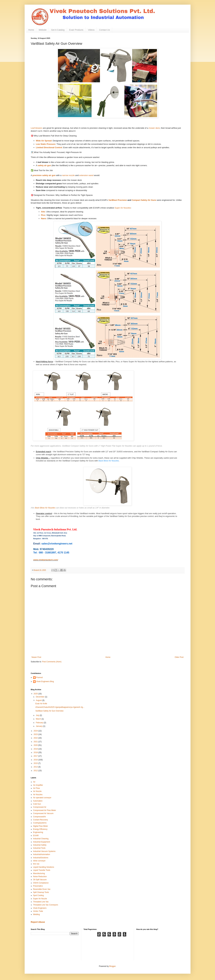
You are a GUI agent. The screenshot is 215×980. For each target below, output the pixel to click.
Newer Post (36, 657)
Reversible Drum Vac (42, 889)
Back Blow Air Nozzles (109, 461)
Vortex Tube (38, 911)
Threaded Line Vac (41, 902)
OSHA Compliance (41, 883)
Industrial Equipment (42, 842)
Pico (43, 215)
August (39, 700)
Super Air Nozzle (40, 899)
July (38, 715)
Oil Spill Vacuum (40, 880)
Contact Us (104, 30)
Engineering (38, 832)
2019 (36, 749)
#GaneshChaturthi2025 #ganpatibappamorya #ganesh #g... (60, 707)
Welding (36, 914)
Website (43, 30)
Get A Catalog (58, 30)
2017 (36, 756)
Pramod (39, 677)
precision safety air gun (44, 175)
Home (31, 30)
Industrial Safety (40, 845)
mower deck (154, 128)
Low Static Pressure (46, 144)
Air (34, 782)
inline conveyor (39, 861)
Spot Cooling (38, 895)
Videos (91, 30)
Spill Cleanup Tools (41, 892)
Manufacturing (39, 873)
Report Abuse (38, 922)
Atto (43, 212)
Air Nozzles (38, 795)
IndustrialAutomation (42, 854)
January (39, 726)
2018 (36, 752)
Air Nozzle (37, 791)
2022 (36, 738)
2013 (36, 767)
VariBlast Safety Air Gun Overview (49, 711)
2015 (36, 763)
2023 (36, 734)
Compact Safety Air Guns (144, 200)
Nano (44, 218)
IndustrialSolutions (41, 858)
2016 (36, 760)
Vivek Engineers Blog (45, 681)
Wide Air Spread (44, 141)
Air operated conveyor (42, 798)
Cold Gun (37, 804)
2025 (36, 694)
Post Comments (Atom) (52, 662)
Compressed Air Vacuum (43, 813)
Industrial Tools (39, 848)
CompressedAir (40, 817)
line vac (36, 864)
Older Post (179, 657)
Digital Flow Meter (41, 826)
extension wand (86, 175)
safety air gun (44, 165)
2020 (36, 745)
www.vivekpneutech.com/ (46, 560)
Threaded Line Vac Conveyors (46, 905)
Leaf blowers (37, 128)
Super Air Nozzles (123, 208)
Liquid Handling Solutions (44, 867)
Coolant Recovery (41, 820)
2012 (36, 771)
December (40, 697)
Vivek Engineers (40, 908)
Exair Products (76, 30)
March (39, 719)
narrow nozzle (68, 175)
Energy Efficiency (40, 829)
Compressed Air (40, 807)
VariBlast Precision (118, 200)
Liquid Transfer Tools (42, 870)
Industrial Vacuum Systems (44, 851)
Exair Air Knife (41, 704)
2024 (36, 731)
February (40, 723)
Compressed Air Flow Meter (45, 810)
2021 (36, 742)
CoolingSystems (40, 823)
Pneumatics (38, 886)
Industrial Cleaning (41, 839)
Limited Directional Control (49, 147)
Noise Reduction (40, 877)
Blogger (112, 966)
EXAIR (36, 836)
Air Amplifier (38, 785)
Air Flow (36, 788)
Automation (38, 801)
